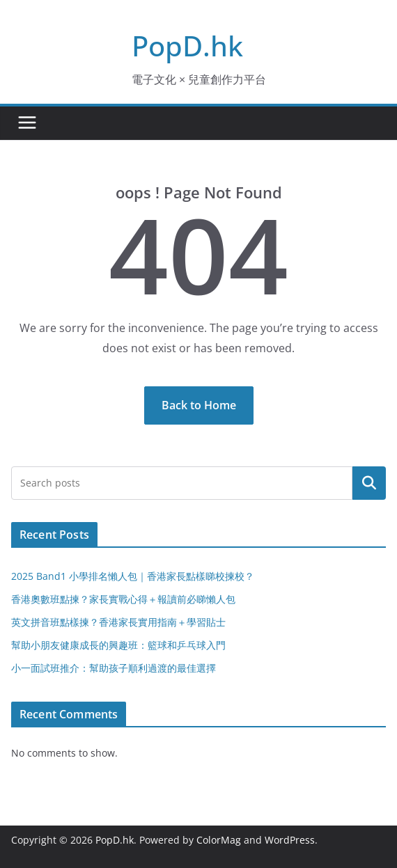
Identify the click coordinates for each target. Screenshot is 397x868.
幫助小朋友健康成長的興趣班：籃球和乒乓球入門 (118, 645)
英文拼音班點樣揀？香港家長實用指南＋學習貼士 (118, 622)
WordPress (290, 840)
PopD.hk (187, 46)
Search (369, 483)
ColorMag (219, 840)
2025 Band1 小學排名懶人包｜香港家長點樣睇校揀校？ (133, 576)
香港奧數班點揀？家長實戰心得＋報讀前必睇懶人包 (123, 599)
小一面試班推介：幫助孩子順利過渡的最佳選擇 (114, 668)
